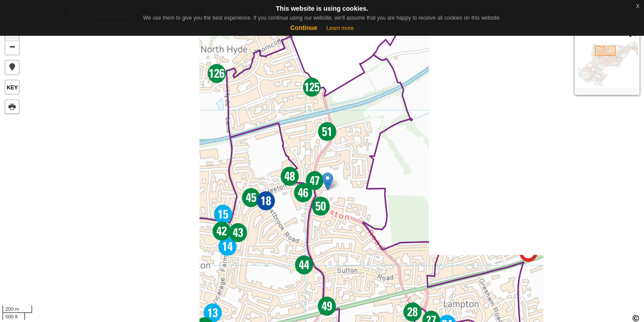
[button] (12, 68)
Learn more (340, 28)
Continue (304, 28)
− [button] (12, 48)
